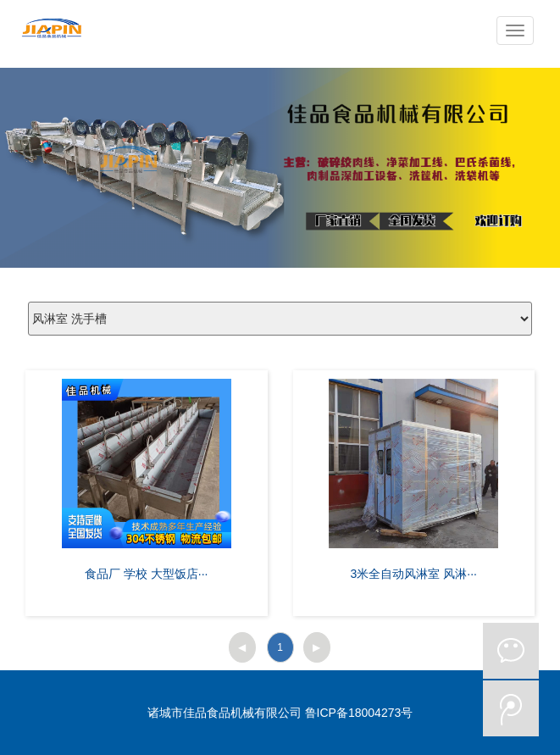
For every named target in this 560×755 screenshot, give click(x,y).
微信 (511, 651)
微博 (511, 708)
